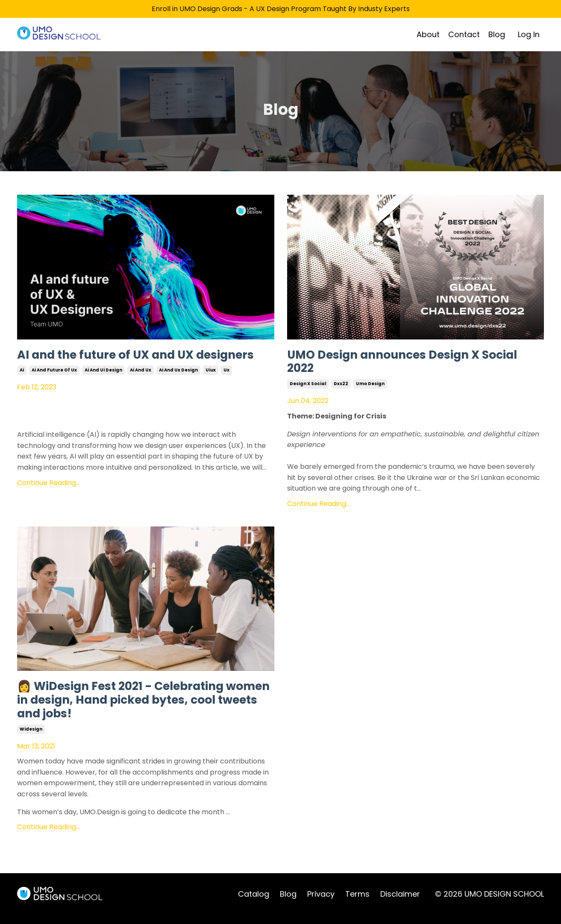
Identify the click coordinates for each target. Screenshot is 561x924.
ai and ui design (103, 387)
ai (22, 387)
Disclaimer (400, 903)
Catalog (254, 903)
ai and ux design (178, 387)
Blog (497, 34)
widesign (31, 738)
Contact (464, 34)
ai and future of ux (54, 387)
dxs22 (341, 387)
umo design (370, 387)
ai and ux (141, 387)
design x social (308, 387)
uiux (211, 387)
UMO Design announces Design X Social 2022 (396, 363)
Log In (529, 34)
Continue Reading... (48, 500)
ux (226, 387)
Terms (357, 903)
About (428, 34)
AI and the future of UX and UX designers (117, 363)
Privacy (321, 903)
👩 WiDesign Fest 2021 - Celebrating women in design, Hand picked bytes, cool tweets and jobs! (141, 706)
